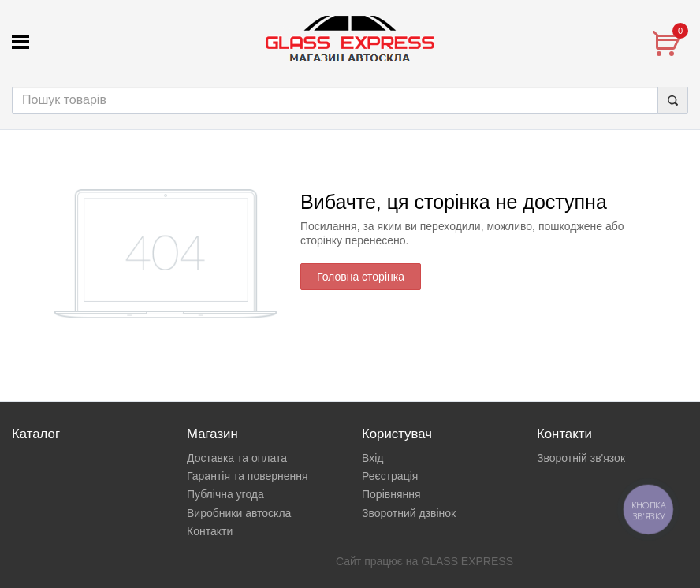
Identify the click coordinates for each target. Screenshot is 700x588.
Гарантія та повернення (248, 476)
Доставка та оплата (237, 458)
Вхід (372, 458)
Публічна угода (225, 494)
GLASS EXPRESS (467, 561)
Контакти (210, 531)
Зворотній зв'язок (581, 458)
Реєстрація (390, 476)
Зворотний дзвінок (409, 513)
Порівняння (391, 494)
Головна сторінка (361, 277)
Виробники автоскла (239, 513)
